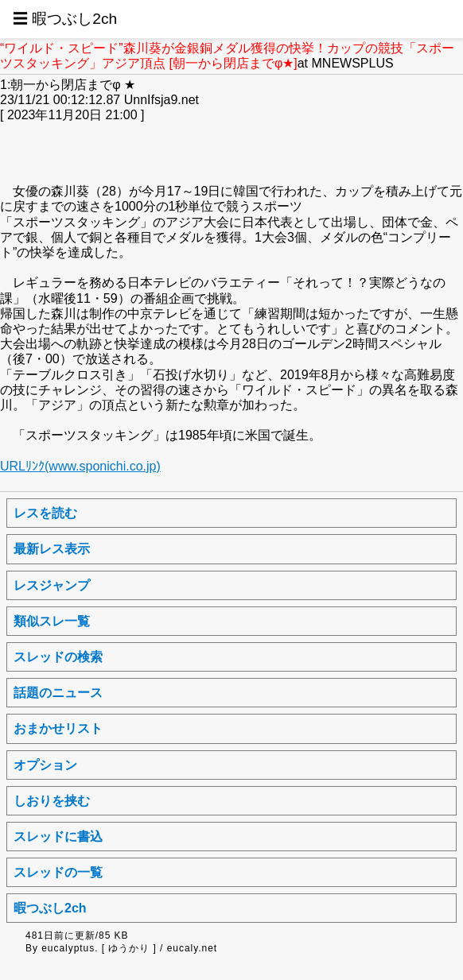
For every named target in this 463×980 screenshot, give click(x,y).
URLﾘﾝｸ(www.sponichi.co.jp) (80, 466)
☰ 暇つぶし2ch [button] (65, 19)
